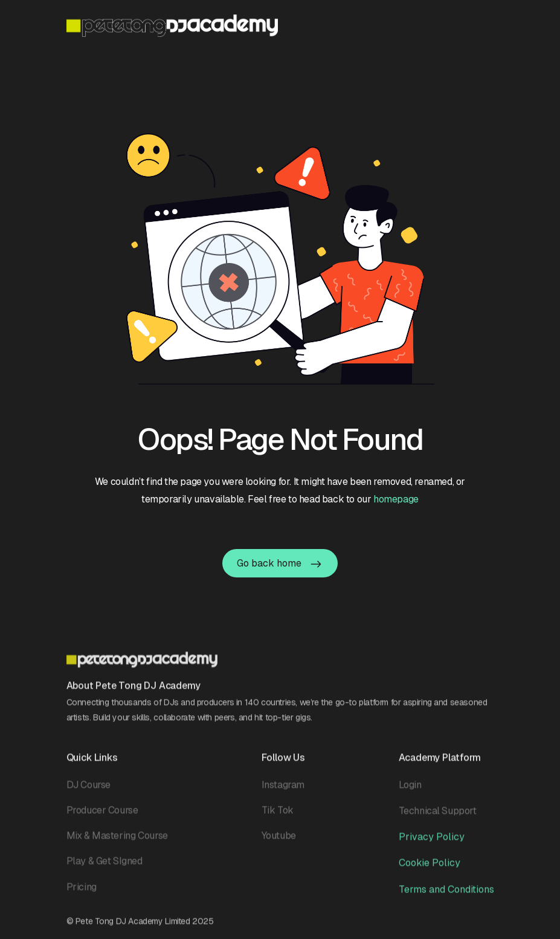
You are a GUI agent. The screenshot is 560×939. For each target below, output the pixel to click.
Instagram (283, 789)
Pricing (82, 891)
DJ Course (89, 789)
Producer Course (102, 814)
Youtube (279, 840)
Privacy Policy (432, 841)
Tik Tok (278, 814)
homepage (396, 499)
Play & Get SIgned (105, 865)
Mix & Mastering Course (117, 840)
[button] (487, 25)
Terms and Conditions (446, 893)
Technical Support (438, 815)
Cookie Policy (430, 867)
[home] (172, 26)
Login (410, 789)
